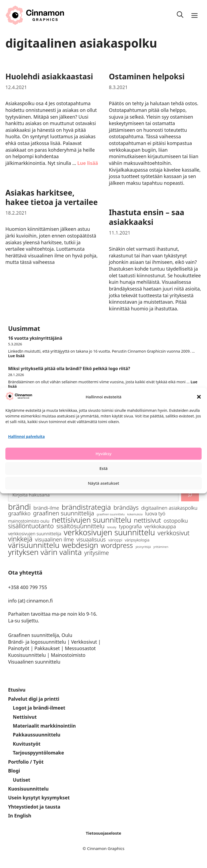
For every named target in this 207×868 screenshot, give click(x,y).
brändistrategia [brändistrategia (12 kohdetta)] (86, 507)
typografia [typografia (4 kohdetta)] (130, 526)
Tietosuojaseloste (103, 833)
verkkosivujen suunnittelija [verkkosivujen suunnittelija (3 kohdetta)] (35, 534)
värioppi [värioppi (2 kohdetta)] (115, 540)
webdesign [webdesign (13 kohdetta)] (80, 545)
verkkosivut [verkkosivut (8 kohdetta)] (173, 533)
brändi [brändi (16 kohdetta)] (19, 507)
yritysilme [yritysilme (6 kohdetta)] (97, 553)
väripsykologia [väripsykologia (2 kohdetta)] (137, 540)
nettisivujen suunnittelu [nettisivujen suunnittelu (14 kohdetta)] (92, 520)
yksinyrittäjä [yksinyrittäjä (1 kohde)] (143, 547)
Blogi (14, 771)
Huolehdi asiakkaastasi (49, 76)
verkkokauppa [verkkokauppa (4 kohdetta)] (160, 526)
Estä (103, 481)
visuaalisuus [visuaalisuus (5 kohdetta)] (91, 539)
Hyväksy (103, 466)
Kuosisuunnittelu (28, 789)
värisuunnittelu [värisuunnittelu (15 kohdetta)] (34, 545)
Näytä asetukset (103, 496)
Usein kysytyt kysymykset (39, 798)
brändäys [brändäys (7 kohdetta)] (126, 507)
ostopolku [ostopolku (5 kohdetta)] (176, 521)
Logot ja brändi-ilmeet (39, 708)
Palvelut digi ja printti (34, 699)
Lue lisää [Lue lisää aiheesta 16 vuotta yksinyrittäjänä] (16, 356)
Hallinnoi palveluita (26, 449)
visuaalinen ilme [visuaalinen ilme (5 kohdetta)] (54, 539)
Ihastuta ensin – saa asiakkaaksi (147, 217)
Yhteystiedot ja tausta (34, 807)
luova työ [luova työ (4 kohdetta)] (155, 513)
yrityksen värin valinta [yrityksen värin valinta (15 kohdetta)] (45, 552)
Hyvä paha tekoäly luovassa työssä (45, 399)
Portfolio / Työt (26, 762)
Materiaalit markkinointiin (44, 726)
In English (20, 816)
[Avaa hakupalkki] (180, 15)
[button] (199, 410)
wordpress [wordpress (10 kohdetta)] (117, 545)
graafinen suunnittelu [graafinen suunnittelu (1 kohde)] (111, 514)
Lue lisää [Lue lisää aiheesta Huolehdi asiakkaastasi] (88, 163)
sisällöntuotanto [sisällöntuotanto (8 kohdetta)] (31, 526)
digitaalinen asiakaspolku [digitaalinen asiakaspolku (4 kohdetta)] (169, 508)
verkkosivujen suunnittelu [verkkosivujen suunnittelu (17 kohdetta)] (109, 532)
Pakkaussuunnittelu (37, 735)
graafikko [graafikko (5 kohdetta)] (19, 513)
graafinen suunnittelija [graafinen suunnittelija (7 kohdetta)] (64, 513)
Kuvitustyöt (27, 744)
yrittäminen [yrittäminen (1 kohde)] (161, 547)
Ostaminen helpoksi (147, 76)
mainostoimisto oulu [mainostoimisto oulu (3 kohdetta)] (29, 521)
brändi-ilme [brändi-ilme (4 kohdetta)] (46, 508)
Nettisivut (25, 717)
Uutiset (22, 780)
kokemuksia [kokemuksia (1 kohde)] (135, 514)
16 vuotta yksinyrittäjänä (35, 338)
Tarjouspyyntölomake (39, 753)
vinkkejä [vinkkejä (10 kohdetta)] (20, 539)
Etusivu (17, 690)
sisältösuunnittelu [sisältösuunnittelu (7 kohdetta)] (80, 526)
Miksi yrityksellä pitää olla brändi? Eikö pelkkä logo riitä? (69, 369)
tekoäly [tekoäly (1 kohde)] (112, 527)
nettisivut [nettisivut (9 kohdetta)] (147, 520)
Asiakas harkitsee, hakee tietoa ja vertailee (52, 197)
